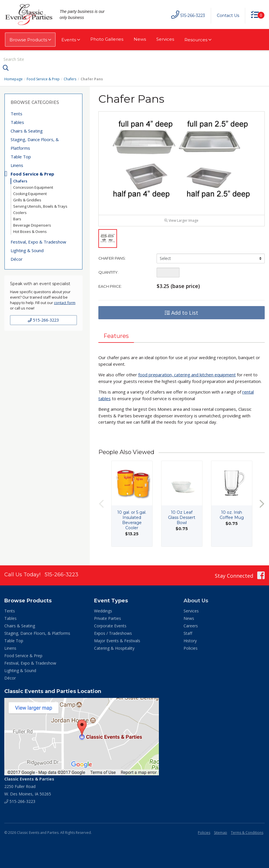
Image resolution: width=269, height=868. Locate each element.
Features (116, 336)
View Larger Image (181, 220)
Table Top (21, 157)
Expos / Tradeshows (113, 633)
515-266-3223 (43, 320)
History (190, 641)
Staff (188, 633)
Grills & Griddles (27, 200)
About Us (196, 601)
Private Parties (108, 618)
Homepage (13, 79)
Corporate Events (110, 626)
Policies (191, 648)
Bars (17, 219)
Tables (17, 122)
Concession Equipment (33, 187)
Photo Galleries (107, 39)
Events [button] (71, 40)
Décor (17, 259)
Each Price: (110, 286)
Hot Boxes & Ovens (30, 231)
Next (262, 504)
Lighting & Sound (27, 250)
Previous (101, 504)
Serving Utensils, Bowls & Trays (40, 206)
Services (165, 39)
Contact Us (228, 15)
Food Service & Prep (43, 79)
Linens (17, 165)
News (140, 39)
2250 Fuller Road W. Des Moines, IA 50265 (29, 786)
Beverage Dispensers (32, 225)
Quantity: (108, 272)
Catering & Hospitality (114, 648)
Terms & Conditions (247, 833)
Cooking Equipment (30, 194)
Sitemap (221, 833)
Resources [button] (198, 40)
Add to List (181, 313)
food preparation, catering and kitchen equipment (187, 375)
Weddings (103, 611)
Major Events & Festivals (117, 641)
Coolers (20, 213)
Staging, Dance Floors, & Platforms (35, 144)
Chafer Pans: (112, 258)
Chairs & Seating (27, 131)
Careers (191, 626)
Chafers (70, 79)
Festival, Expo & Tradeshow (38, 242)
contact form (65, 303)
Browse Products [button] (30, 40)
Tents (16, 114)
